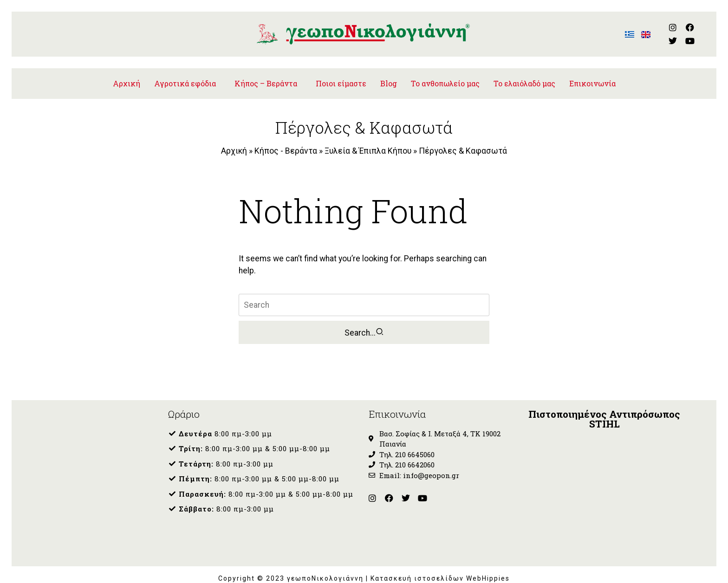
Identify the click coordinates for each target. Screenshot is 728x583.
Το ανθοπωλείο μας (445, 75)
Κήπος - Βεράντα (286, 143)
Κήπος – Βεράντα (266, 75)
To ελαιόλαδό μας (524, 75)
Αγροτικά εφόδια (185, 75)
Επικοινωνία (592, 75)
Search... (364, 324)
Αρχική (127, 75)
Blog (389, 75)
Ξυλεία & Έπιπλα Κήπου (368, 143)
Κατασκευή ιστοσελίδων (418, 570)
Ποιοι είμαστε (341, 75)
